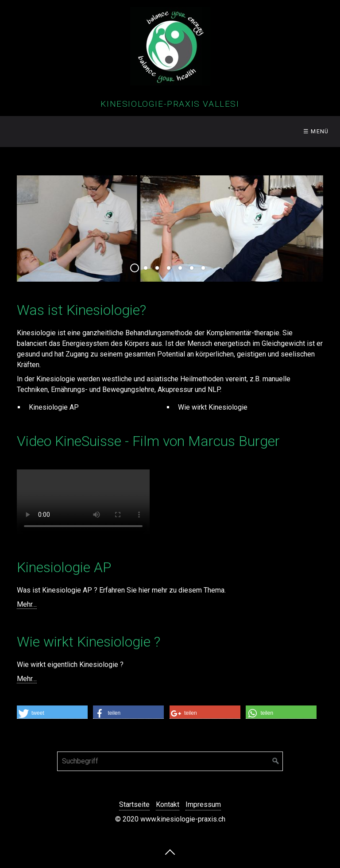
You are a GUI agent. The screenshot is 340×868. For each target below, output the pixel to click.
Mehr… (27, 604)
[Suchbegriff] (170, 761)
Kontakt (168, 804)
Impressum (203, 804)
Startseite (134, 804)
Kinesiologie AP (54, 407)
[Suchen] (276, 761)
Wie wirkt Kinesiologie (213, 407)
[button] (52, 712)
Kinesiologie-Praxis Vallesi (170, 104)
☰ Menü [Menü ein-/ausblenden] (316, 131)
